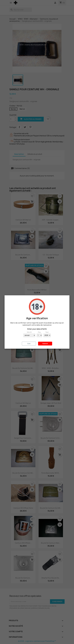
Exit (29, 344)
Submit (45, 344)
